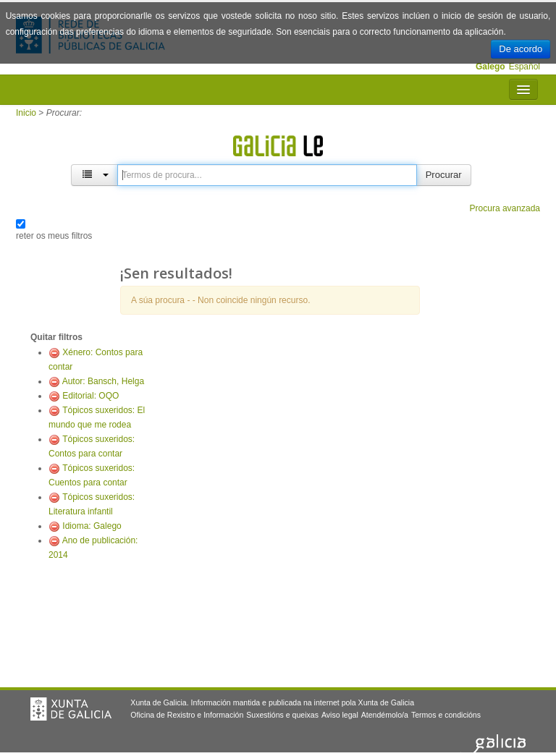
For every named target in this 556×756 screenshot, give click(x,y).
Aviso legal (340, 715)
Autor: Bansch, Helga (103, 381)
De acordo (521, 49)
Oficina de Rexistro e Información (187, 715)
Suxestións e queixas (282, 715)
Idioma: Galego (92, 526)
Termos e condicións (446, 715)
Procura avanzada (505, 208)
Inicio (26, 113)
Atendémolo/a (385, 715)
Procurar (444, 175)
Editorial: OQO (90, 396)
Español (525, 67)
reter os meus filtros (54, 236)
